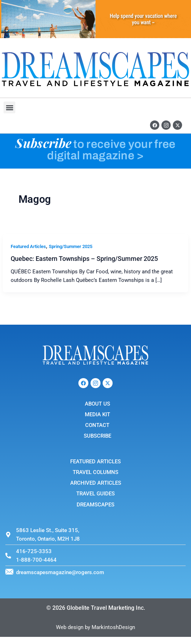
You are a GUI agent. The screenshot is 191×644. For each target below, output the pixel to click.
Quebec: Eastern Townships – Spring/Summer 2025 (84, 259)
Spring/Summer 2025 (71, 246)
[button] (9, 107)
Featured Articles (28, 246)
